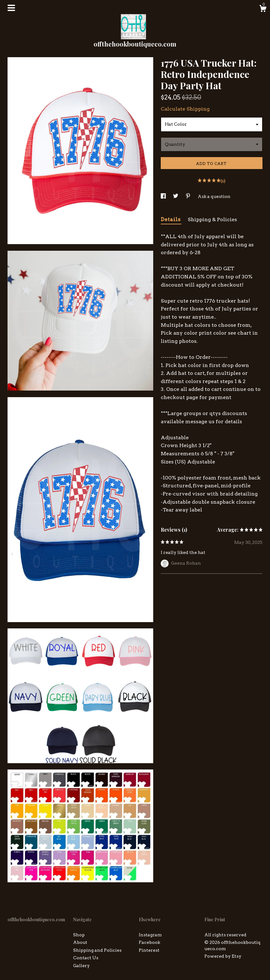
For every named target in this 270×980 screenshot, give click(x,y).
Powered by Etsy (223, 956)
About (80, 942)
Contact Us (86, 958)
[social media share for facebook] (164, 196)
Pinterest (149, 950)
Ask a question (214, 196)
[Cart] (263, 9)
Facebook (149, 942)
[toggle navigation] (11, 8)
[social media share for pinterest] (189, 196)
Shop (79, 935)
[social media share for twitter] (176, 196)
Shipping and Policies (97, 950)
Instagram (150, 935)
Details (171, 219)
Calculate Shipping (185, 109)
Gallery (81, 966)
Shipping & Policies (212, 219)
